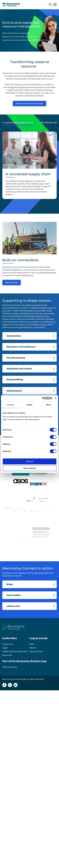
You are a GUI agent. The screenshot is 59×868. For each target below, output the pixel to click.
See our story (12, 282)
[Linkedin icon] (16, 694)
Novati (33, 657)
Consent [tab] (10, 405)
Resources (7, 664)
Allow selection (29, 468)
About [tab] (49, 405)
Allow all (29, 461)
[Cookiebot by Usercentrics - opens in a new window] (42, 398)
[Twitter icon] (10, 694)
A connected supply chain (18, 122)
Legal (5, 657)
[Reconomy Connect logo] (11, 5)
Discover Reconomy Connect (29, 104)
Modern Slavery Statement (15, 660)
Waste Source (36, 660)
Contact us (7, 653)
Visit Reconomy (10, 676)
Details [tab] (30, 405)
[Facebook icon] (4, 694)
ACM (32, 653)
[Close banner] (56, 398)
